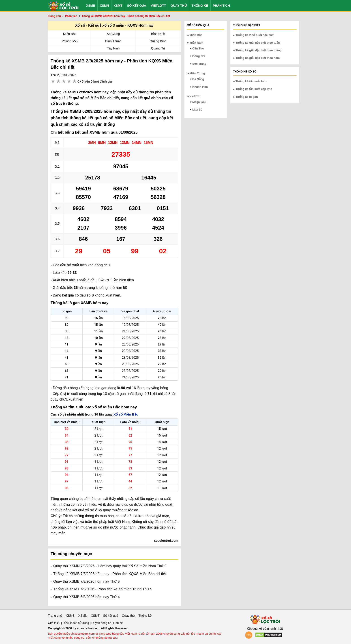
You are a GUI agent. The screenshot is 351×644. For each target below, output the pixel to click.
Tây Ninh (113, 48)
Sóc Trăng (199, 64)
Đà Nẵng (198, 79)
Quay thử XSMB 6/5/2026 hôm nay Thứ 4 (87, 597)
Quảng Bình (158, 41)
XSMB (91, 6)
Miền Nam (196, 43)
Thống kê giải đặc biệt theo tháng (259, 50)
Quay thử (179, 6)
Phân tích (221, 6)
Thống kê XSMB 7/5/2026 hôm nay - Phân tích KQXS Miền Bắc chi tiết (110, 574)
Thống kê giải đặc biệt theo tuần (258, 43)
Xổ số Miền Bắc (126, 414)
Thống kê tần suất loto (251, 81)
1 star (53, 81)
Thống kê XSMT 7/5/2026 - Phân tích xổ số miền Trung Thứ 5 (103, 589)
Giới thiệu (55, 623)
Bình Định (158, 34)
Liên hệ (118, 623)
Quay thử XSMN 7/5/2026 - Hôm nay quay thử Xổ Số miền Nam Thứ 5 (110, 566)
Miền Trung (197, 73)
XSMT (118, 6)
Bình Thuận (113, 41)
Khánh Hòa (200, 87)
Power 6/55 (70, 41)
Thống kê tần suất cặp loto (254, 89)
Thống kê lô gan (247, 97)
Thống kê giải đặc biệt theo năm (258, 58)
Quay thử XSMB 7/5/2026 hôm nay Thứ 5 (87, 581)
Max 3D (197, 110)
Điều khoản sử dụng (76, 623)
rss (249, 635)
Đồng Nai (199, 56)
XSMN (104, 6)
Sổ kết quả (137, 6)
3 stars (64, 81)
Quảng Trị (158, 48)
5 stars (75, 81)
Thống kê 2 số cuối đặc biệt (255, 35)
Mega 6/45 (199, 102)
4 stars (69, 81)
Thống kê (200, 6)
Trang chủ (55, 616)
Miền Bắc (70, 34)
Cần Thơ (198, 48)
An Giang (113, 34)
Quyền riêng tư (101, 623)
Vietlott (158, 6)
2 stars (59, 81)
